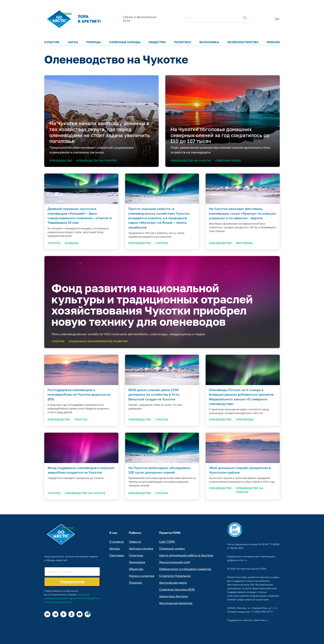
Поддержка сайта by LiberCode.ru (248, 620)
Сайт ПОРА (167, 542)
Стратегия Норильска (175, 576)
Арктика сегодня (141, 548)
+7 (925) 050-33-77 (262, 612)
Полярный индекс (172, 548)
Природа (94, 42)
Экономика (209, 42)
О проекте (117, 542)
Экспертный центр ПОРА (251, 569)
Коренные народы (125, 42)
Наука (73, 42)
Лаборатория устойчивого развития (185, 569)
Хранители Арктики (173, 596)
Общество (157, 42)
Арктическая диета (173, 582)
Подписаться (72, 582)
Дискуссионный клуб (175, 562)
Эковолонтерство (243, 42)
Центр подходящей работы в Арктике (186, 555)
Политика (183, 42)
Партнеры (117, 555)
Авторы (115, 548)
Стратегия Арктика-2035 (177, 589)
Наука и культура (142, 576)
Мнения (273, 42)
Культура (52, 42)
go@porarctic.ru (237, 560)
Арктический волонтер (176, 603)
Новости (135, 542)
